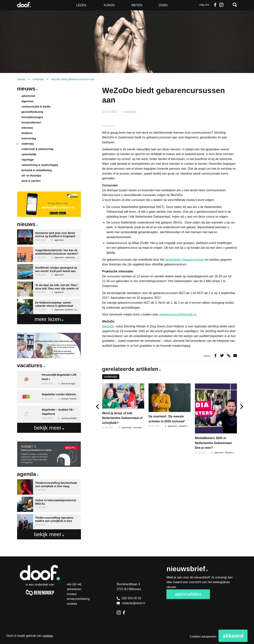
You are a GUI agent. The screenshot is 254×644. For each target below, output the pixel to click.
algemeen (173, 426)
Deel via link (229, 356)
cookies (48, 636)
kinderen (183, 426)
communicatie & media (36, 107)
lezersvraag (29, 138)
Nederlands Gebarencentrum (185, 260)
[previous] (98, 407)
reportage (28, 160)
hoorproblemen (31, 122)
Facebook (215, 5)
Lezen (81, 5)
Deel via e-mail (235, 356)
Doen (163, 5)
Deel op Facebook (215, 356)
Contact (72, 594)
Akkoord (233, 636)
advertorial (127, 428)
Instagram (221, 5)
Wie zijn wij (74, 584)
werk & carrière (31, 181)
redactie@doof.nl (131, 603)
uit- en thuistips (31, 176)
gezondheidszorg (32, 112)
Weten (137, 5)
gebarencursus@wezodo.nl (178, 314)
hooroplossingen (141, 428)
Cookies (72, 604)
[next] (241, 407)
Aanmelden (188, 594)
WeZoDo (108, 326)
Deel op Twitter (222, 356)
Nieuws (26, 89)
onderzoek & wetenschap (37, 149)
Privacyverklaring (78, 599)
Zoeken (235, 5)
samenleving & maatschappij (40, 165)
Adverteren (74, 589)
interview (27, 128)
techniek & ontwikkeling (37, 170)
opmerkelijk (29, 154)
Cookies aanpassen (203, 637)
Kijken (109, 5)
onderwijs (130, 112)
